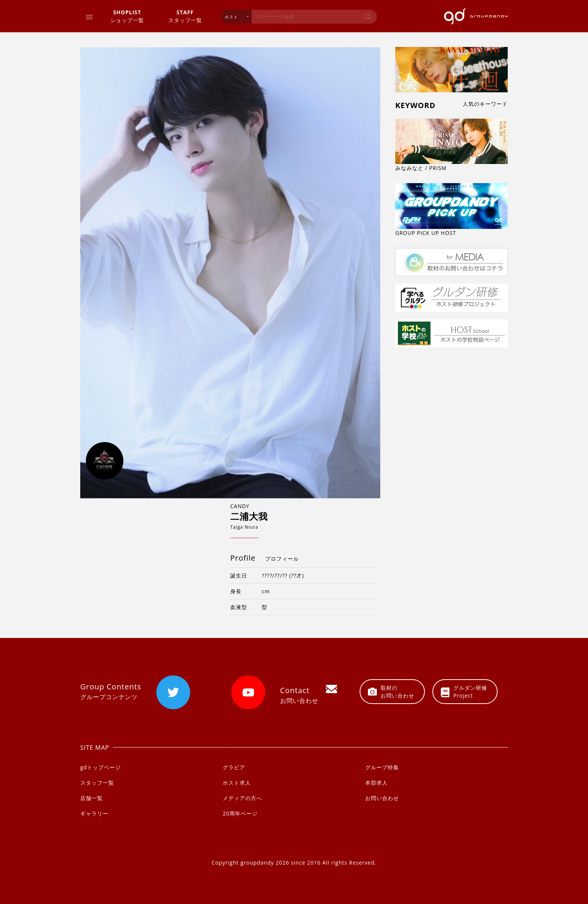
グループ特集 (382, 767)
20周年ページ (240, 813)
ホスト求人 (237, 783)
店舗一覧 (91, 798)
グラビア (234, 767)
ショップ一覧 (127, 16)
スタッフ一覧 (185, 16)
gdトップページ (100, 767)
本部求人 (376, 783)
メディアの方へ (242, 798)
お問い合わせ (382, 798)
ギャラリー (94, 813)
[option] (230, 273)
